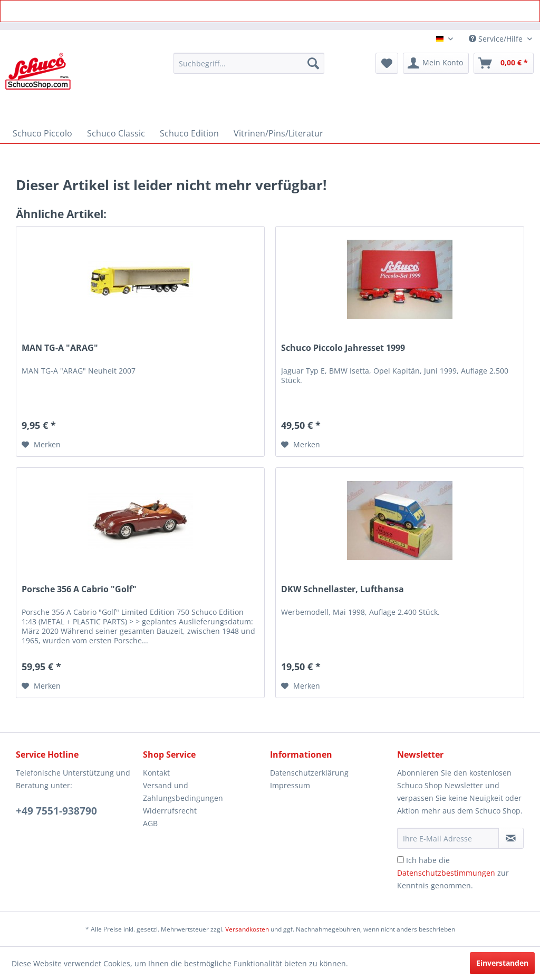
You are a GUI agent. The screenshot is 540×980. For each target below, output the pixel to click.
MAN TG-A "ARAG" (60, 348)
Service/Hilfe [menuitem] (497, 39)
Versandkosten (247, 929)
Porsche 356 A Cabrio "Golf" (79, 589)
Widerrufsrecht (170, 811)
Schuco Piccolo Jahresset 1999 (343, 348)
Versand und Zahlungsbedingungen (183, 792)
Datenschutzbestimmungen (446, 873)
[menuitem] (249, 63)
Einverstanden (502, 963)
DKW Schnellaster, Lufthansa (343, 589)
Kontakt (156, 773)
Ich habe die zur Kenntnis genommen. (453, 873)
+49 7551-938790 (56, 811)
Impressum (290, 785)
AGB (150, 823)
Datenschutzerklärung (309, 773)
